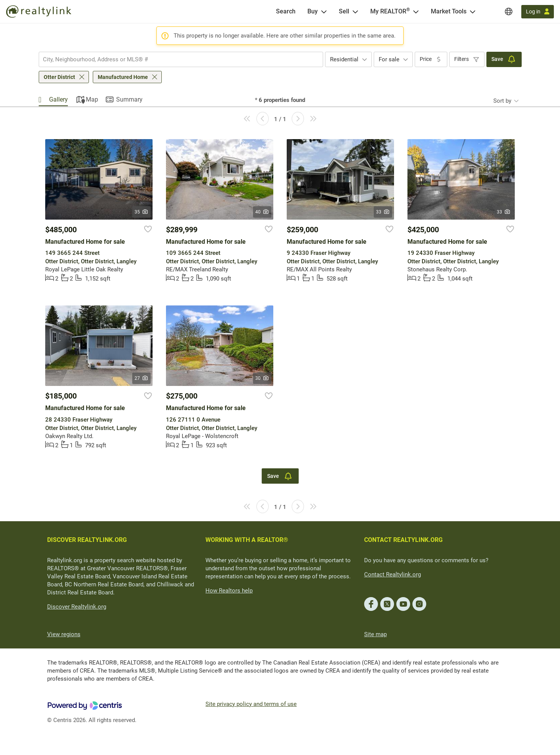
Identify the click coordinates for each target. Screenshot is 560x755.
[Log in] (538, 12)
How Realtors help (229, 591)
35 (142, 212)
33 (383, 212)
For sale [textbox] (389, 59)
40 (262, 212)
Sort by (502, 101)
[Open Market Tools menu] (473, 11)
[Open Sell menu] (355, 11)
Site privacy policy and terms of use (251, 704)
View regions (64, 634)
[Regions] (509, 11)
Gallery (58, 99)
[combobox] (181, 59)
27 (142, 378)
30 (262, 378)
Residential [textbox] (344, 59)
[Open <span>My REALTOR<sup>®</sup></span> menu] (416, 11)
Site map (375, 634)
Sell (344, 11)
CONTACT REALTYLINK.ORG (403, 540)
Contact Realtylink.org (392, 574)
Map (92, 99)
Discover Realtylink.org (77, 607)
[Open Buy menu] (324, 11)
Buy (313, 11)
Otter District (59, 77)
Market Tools (449, 11)
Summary (129, 99)
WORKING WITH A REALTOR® (247, 540)
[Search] (286, 11)
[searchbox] (176, 59)
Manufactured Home (123, 77)
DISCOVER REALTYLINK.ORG (87, 540)
